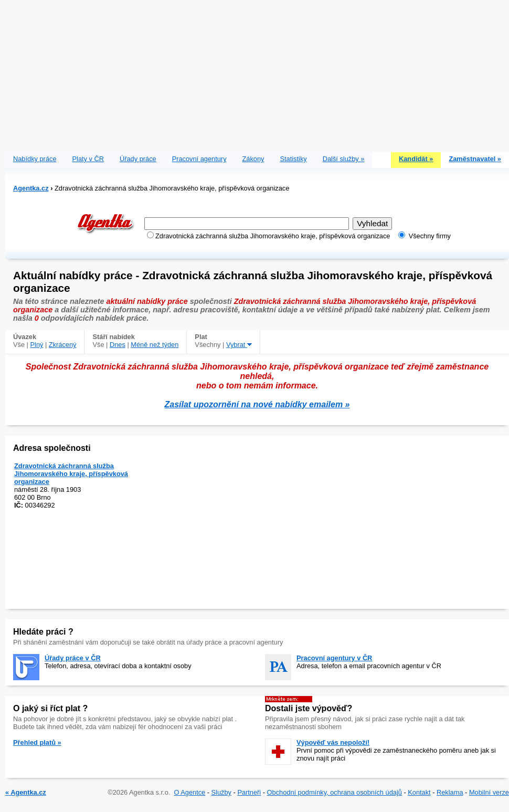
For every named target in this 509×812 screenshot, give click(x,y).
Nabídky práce (35, 159)
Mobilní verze (489, 792)
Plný (37, 345)
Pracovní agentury (199, 159)
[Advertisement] (257, 73)
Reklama (450, 792)
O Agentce (189, 792)
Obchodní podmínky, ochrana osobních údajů (335, 792)
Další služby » (344, 159)
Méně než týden (155, 345)
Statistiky (294, 159)
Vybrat (239, 345)
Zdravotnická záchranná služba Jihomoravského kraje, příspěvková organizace (71, 474)
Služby (221, 792)
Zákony (253, 159)
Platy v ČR (88, 159)
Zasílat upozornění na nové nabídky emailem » (257, 404)
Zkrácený (63, 345)
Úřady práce (138, 159)
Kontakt (419, 792)
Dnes (118, 345)
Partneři (249, 792)
